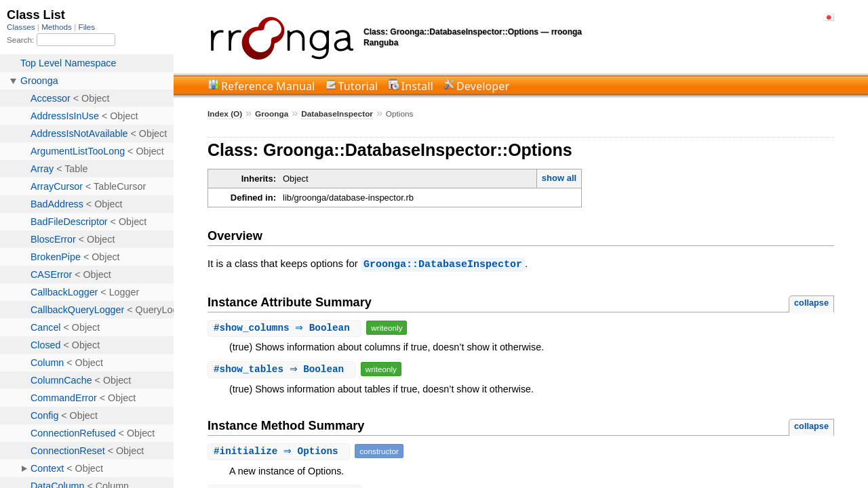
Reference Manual (268, 86)
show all (559, 178)
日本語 (829, 17)
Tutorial (358, 86)
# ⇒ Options (280, 450)
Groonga (272, 114)
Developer (483, 86)
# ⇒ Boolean (286, 327)
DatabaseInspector (337, 114)
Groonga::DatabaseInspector (443, 264)
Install (417, 86)
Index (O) (225, 114)
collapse (811, 302)
